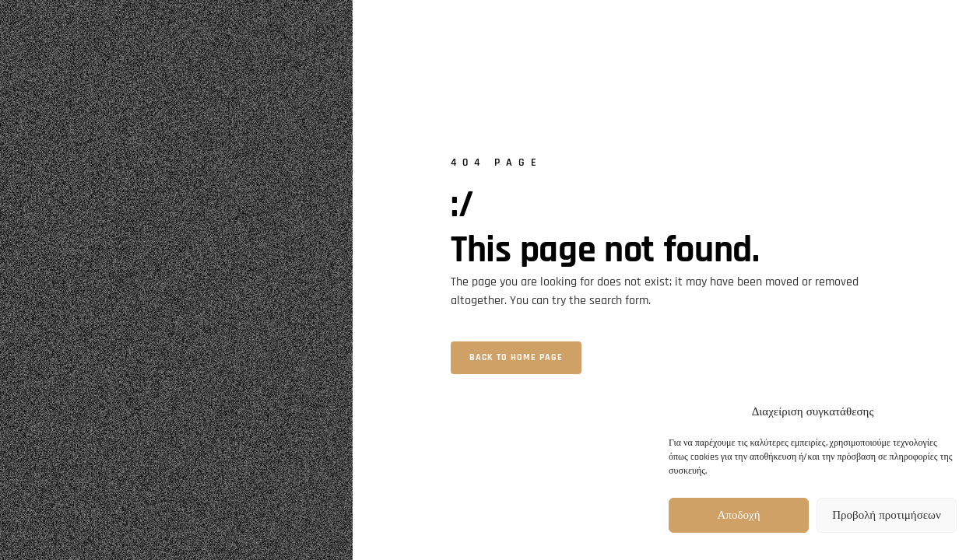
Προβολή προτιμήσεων (886, 515)
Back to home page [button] (516, 357)
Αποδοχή (739, 515)
